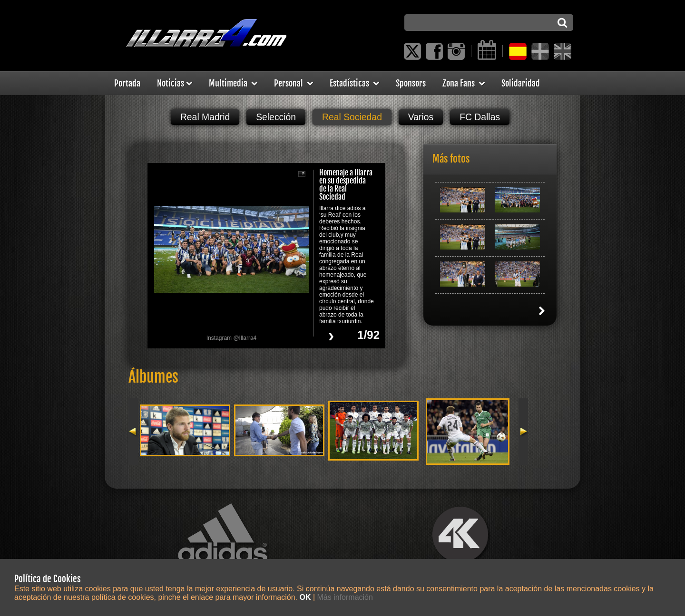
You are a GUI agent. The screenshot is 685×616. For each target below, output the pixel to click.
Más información (345, 597)
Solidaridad (521, 83)
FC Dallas (480, 117)
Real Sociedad (352, 117)
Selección (276, 117)
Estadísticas (354, 83)
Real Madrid (205, 117)
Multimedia (233, 83)
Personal (294, 83)
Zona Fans (464, 83)
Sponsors (411, 83)
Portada (127, 83)
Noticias (175, 83)
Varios (421, 117)
